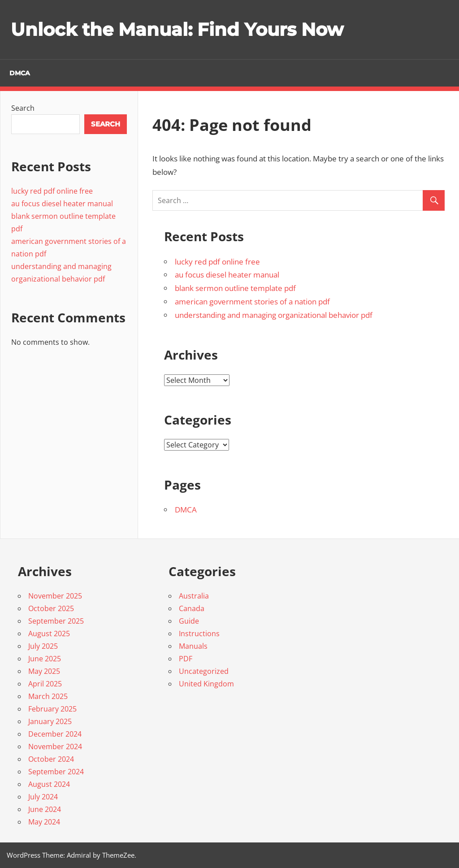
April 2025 (45, 684)
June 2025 (45, 659)
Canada (192, 608)
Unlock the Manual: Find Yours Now (177, 29)
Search (23, 108)
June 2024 (45, 809)
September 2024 (56, 772)
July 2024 (43, 797)
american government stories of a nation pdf (252, 302)
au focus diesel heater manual (227, 275)
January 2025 (50, 721)
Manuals (193, 646)
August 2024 (49, 784)
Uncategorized (204, 671)
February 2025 (52, 709)
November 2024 (55, 746)
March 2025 (48, 696)
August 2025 (49, 634)
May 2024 (44, 822)
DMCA (20, 73)
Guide (189, 621)
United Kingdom (206, 684)
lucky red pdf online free (217, 262)
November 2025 (55, 596)
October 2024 (51, 759)
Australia (194, 596)
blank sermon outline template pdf (235, 288)
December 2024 (55, 734)
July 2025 (43, 646)
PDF (186, 659)
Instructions (199, 634)
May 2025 (44, 671)
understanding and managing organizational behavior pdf (274, 315)
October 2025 (51, 608)
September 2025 (56, 621)
